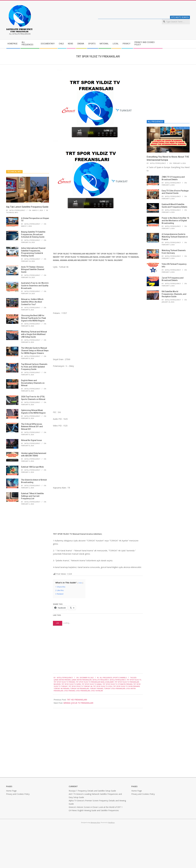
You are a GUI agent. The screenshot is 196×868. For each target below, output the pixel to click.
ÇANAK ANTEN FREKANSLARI (82, 680)
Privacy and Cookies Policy (18, 794)
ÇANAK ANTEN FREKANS (62, 680)
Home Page (11, 791)
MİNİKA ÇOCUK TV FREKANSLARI (78, 703)
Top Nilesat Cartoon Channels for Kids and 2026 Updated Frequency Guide (34, 367)
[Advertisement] (98, 232)
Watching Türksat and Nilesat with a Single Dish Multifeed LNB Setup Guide (34, 334)
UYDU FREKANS (69, 691)
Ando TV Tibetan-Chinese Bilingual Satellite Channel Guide (33, 269)
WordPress (111, 822)
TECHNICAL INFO (12, 212)
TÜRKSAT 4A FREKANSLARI (79, 688)
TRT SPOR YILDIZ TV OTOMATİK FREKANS (118, 684)
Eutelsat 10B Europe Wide (32, 467)
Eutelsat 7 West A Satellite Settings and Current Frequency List (32, 496)
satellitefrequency (118, 680)
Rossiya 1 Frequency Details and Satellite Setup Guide (92, 791)
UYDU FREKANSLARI (83, 691)
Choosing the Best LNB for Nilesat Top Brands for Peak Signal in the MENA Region (33, 318)
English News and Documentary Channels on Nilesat (33, 383)
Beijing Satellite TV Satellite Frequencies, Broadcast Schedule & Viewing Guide (33, 234)
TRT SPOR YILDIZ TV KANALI (92, 684)
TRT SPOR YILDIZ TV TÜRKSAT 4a (80, 686)
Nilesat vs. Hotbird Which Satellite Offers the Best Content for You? (32, 302)
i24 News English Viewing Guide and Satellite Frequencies (94, 810)
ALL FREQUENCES (106, 678)
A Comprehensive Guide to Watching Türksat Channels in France (175, 237)
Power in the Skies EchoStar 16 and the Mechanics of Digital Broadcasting (175, 220)
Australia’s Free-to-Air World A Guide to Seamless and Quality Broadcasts (35, 286)
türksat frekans (96, 688)
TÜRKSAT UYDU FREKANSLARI (115, 688)
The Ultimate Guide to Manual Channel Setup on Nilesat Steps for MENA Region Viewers (35, 350)
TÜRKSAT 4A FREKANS (61, 688)
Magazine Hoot (95, 822)
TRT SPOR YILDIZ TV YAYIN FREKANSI (126, 686)
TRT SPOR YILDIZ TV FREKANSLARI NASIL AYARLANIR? (95, 682)
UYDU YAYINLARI (97, 691)
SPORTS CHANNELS (120, 678)
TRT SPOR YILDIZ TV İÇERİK (71, 684)
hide (80, 583)
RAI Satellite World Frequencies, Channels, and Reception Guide (174, 294)
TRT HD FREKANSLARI (77, 700)
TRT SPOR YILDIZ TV (134, 680)
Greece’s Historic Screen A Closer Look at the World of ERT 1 (96, 807)
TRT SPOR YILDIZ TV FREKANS (64, 682)
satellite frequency (101, 680)
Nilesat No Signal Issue (31, 440)
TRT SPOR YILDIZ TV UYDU (103, 686)
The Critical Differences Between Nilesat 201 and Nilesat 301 (32, 427)
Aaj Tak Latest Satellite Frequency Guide (27, 207)
